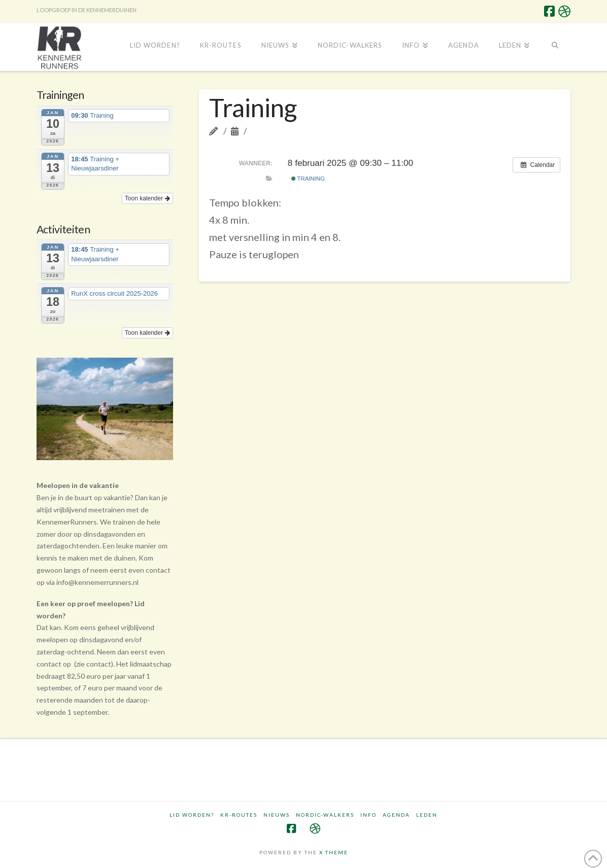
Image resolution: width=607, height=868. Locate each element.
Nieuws (277, 815)
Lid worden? (192, 815)
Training (308, 179)
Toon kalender (147, 198)
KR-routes (239, 815)
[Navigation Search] (555, 46)
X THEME (334, 852)
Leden (427, 815)
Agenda (396, 815)
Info (368, 815)
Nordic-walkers (325, 815)
